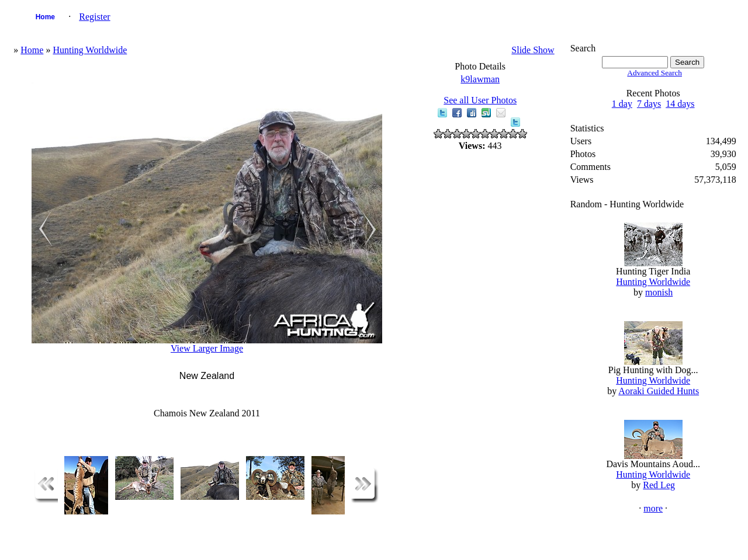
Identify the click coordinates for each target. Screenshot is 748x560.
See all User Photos (480, 100)
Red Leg (659, 485)
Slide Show (533, 50)
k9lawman (480, 79)
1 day (622, 104)
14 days (680, 104)
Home (45, 17)
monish (659, 292)
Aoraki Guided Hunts (659, 391)
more (653, 508)
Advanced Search (654, 73)
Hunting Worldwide (90, 50)
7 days (649, 104)
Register (94, 17)
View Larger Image (207, 348)
